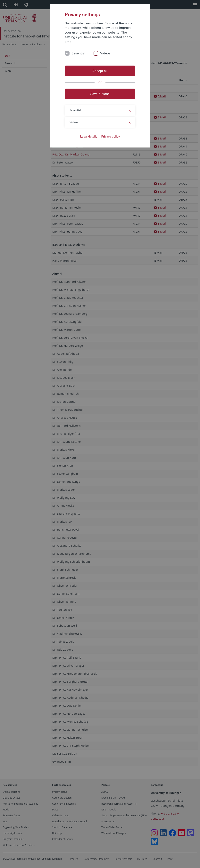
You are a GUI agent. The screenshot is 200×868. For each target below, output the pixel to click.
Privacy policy (110, 137)
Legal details (89, 137)
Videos (105, 53)
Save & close (100, 94)
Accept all (100, 71)
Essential (78, 53)
